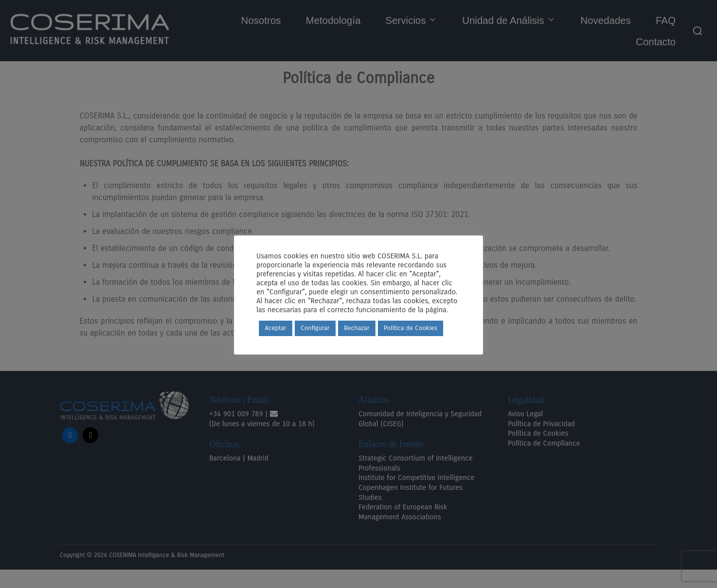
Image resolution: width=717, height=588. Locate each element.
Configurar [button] (315, 328)
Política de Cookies (411, 328)
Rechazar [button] (357, 328)
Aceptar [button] (276, 328)
